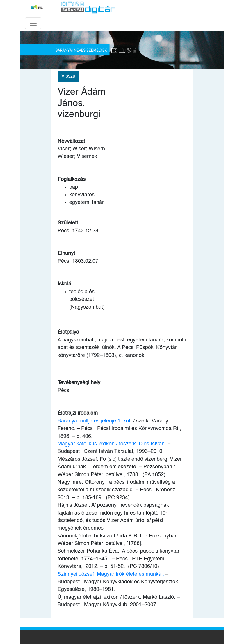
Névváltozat (71, 141)
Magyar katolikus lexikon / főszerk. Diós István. (112, 444)
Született (68, 223)
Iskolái (65, 284)
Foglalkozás (72, 179)
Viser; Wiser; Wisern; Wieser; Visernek (82, 153)
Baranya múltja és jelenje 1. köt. (95, 421)
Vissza (68, 76)
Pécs (63, 391)
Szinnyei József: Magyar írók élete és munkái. (111, 574)
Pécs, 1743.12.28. (79, 231)
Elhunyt (66, 253)
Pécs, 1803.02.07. (79, 261)
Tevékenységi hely (79, 383)
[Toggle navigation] (33, 23)
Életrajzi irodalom (78, 413)
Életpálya (68, 332)
